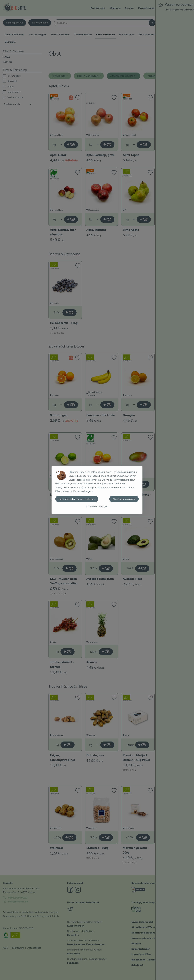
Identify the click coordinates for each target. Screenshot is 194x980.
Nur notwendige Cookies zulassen (77, 499)
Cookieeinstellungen (97, 506)
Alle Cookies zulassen (124, 499)
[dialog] (97, 490)
